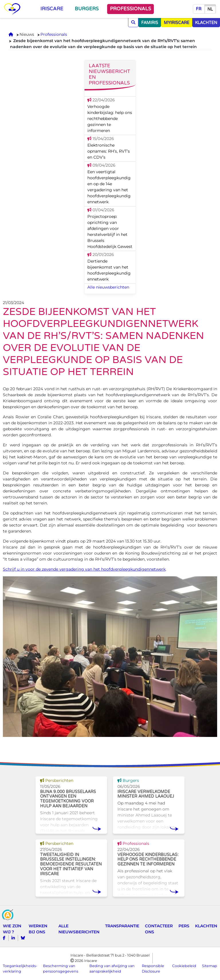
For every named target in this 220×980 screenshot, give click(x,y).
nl (210, 9)
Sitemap (210, 966)
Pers (184, 926)
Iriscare (52, 9)
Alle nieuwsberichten (108, 287)
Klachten (206, 926)
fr (199, 9)
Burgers (87, 9)
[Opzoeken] (133, 22)
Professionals (130, 9)
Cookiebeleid (184, 966)
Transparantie (122, 926)
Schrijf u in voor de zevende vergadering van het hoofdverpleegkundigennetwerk (84, 569)
